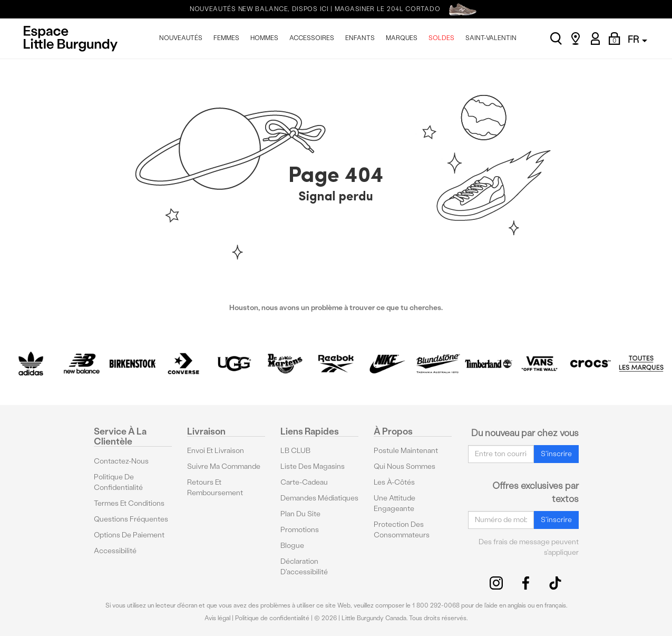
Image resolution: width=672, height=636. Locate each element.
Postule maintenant (406, 451)
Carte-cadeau (304, 482)
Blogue (292, 546)
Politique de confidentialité (118, 482)
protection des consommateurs (402, 530)
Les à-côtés (394, 482)
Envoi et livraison (216, 451)
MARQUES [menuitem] (402, 38)
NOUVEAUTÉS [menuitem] (181, 38)
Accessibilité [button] (115, 551)
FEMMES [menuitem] (226, 38)
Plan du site (300, 514)
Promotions (300, 530)
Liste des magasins (313, 466)
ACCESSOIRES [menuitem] (312, 38)
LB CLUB (295, 451)
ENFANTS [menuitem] (360, 38)
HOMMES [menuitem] (264, 38)
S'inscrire (556, 454)
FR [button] (637, 39)
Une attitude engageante (395, 503)
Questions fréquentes (131, 519)
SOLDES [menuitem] (441, 38)
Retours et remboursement (215, 488)
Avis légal (217, 618)
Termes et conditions (129, 503)
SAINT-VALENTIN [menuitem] (491, 38)
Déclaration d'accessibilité (304, 567)
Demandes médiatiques (319, 498)
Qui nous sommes (405, 466)
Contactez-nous (121, 461)
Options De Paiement (129, 535)
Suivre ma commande (224, 466)
